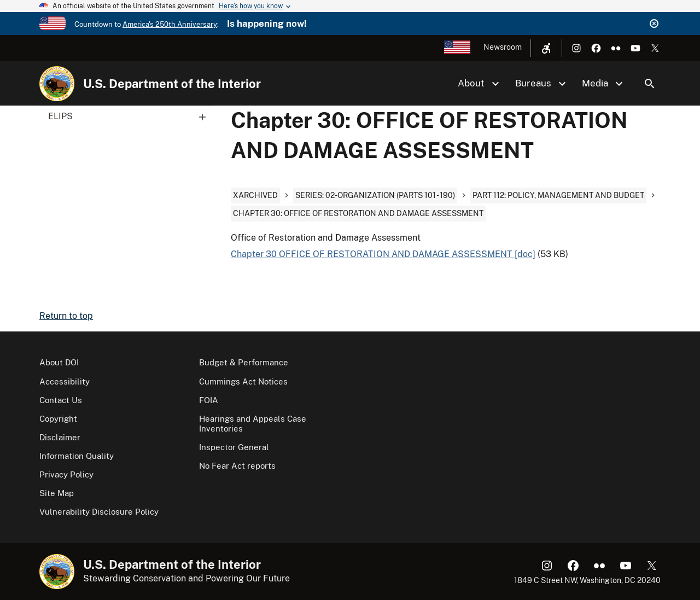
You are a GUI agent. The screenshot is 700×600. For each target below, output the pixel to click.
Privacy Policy (66, 474)
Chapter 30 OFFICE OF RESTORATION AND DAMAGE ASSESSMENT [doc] (383, 254)
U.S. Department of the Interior (172, 84)
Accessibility (65, 381)
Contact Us (61, 400)
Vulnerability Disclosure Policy (99, 512)
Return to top (66, 316)
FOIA (209, 400)
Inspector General (234, 447)
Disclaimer (60, 437)
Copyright (58, 419)
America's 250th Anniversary (170, 24)
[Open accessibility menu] (546, 48)
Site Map (57, 493)
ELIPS (131, 116)
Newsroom (503, 47)
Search (650, 84)
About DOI (59, 362)
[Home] (57, 84)
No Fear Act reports (237, 466)
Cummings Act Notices (243, 381)
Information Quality (77, 456)
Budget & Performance (244, 362)
